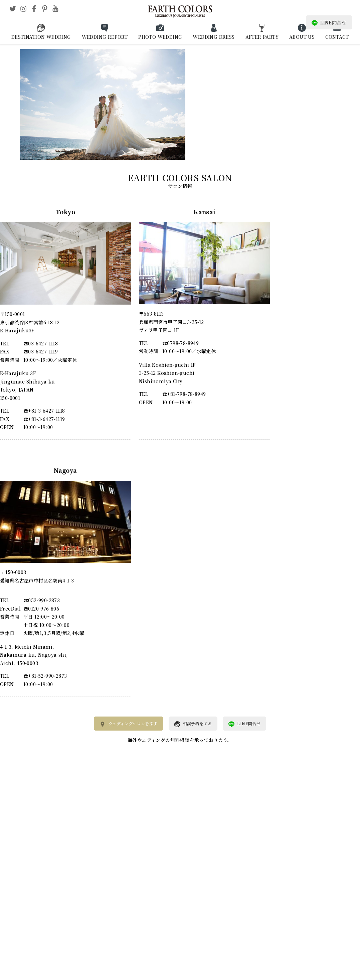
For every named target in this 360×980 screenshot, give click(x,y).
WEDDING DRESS (214, 37)
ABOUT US (302, 37)
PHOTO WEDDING (160, 37)
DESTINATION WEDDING (41, 37)
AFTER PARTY (262, 37)
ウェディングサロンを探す (129, 724)
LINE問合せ (329, 23)
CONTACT (337, 37)
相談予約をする (193, 724)
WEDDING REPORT (105, 37)
